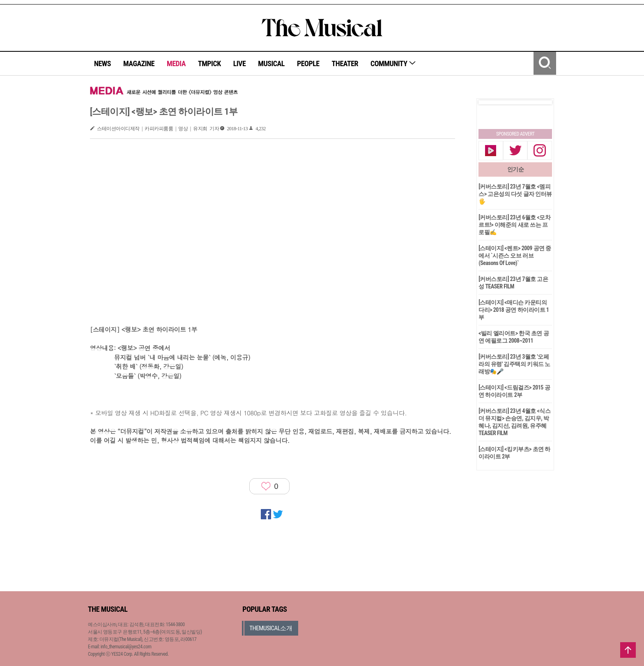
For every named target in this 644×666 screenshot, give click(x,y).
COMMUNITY (393, 63)
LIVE (240, 63)
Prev (491, 102)
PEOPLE (308, 63)
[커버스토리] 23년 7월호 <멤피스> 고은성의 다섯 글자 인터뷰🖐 (515, 194)
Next (539, 102)
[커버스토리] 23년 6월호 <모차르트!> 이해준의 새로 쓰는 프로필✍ (514, 225)
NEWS (102, 63)
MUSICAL (271, 63)
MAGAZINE (139, 63)
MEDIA (176, 63)
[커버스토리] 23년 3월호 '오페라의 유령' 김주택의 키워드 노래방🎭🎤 (514, 364)
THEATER (345, 63)
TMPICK (209, 63)
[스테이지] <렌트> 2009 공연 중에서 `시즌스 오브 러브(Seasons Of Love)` (515, 256)
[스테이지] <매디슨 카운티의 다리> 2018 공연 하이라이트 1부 (514, 310)
